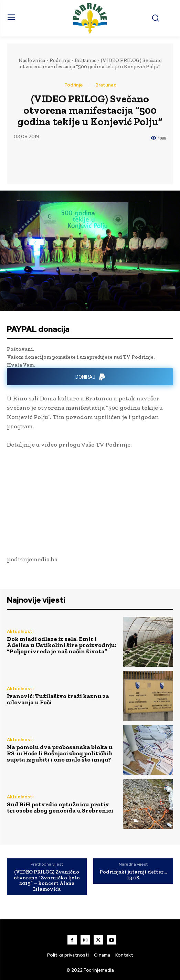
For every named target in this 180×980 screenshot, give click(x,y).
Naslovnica (32, 60)
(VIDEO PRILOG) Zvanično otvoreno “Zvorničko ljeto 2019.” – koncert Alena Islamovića (47, 880)
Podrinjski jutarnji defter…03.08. (133, 875)
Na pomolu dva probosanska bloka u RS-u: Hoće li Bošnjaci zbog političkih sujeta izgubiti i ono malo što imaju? (60, 753)
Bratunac (86, 60)
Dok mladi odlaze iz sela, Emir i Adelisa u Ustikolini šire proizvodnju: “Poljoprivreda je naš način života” (62, 645)
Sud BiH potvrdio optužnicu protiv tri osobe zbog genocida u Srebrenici (60, 807)
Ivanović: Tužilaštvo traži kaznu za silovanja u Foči (58, 699)
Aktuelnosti (20, 631)
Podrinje (60, 60)
